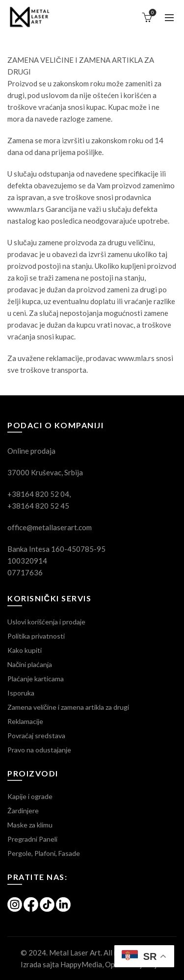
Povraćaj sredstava (36, 735)
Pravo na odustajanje (39, 750)
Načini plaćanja (30, 664)
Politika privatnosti (36, 636)
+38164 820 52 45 (38, 506)
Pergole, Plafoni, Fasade (44, 853)
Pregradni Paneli (32, 839)
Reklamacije (25, 721)
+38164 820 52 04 (38, 494)
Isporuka (21, 693)
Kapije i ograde (30, 796)
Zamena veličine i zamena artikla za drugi (68, 707)
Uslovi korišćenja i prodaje (46, 622)
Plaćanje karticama (36, 679)
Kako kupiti (25, 650)
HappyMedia (81, 964)
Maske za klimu (30, 825)
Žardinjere (23, 811)
